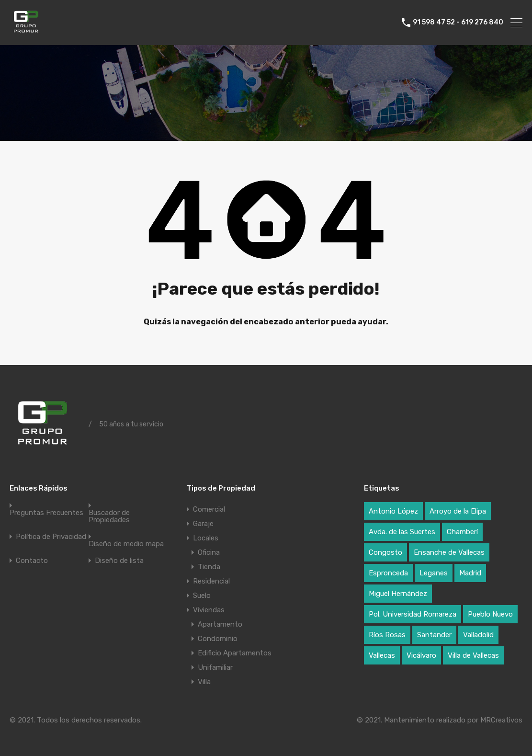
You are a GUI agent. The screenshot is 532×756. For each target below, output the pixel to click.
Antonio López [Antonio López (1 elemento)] (393, 511)
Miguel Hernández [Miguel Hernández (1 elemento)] (398, 594)
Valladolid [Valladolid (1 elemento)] (478, 635)
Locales (206, 538)
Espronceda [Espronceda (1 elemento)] (388, 573)
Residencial (211, 581)
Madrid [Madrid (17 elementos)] (470, 573)
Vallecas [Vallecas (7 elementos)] (382, 655)
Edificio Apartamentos (235, 653)
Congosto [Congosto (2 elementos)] (385, 552)
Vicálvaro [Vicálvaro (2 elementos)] (421, 655)
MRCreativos (501, 720)
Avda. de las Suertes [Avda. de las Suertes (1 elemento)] (402, 532)
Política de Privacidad (51, 537)
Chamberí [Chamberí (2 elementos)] (462, 532)
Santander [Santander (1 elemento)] (434, 635)
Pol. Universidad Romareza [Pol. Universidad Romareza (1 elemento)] (413, 614)
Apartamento (220, 624)
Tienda (209, 567)
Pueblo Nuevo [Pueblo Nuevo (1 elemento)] (490, 614)
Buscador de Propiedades (109, 516)
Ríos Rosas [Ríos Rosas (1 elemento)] (387, 635)
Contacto (32, 561)
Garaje (203, 524)
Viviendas (209, 610)
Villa (204, 682)
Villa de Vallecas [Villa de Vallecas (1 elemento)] (473, 655)
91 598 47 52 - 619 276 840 (458, 23)
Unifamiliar (215, 667)
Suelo (202, 596)
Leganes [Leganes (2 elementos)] (434, 573)
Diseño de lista (119, 561)
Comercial (209, 509)
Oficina (209, 552)
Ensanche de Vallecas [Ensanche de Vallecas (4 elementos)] (449, 552)
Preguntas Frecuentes (46, 513)
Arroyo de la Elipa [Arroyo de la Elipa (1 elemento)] (458, 511)
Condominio (218, 639)
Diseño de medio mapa (126, 544)
